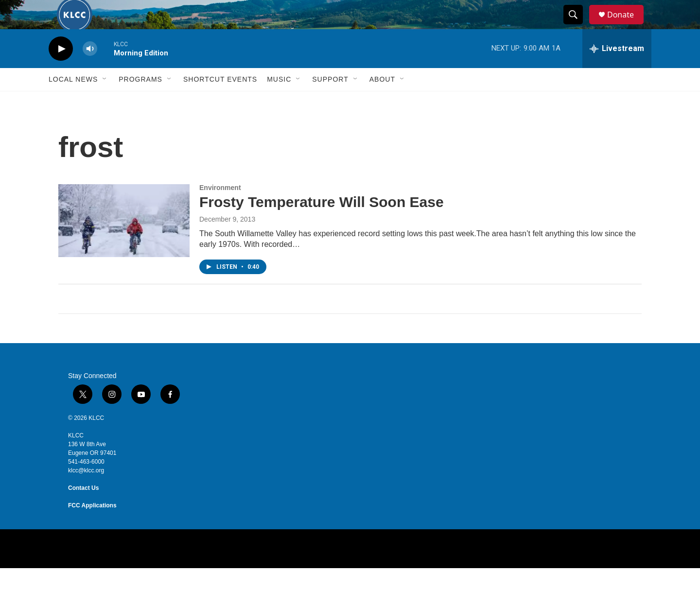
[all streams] (617, 70)
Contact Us (83, 510)
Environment (220, 209)
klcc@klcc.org (86, 492)
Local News (73, 101)
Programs (140, 101)
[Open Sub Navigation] (105, 101)
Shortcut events (220, 101)
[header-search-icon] (577, 26)
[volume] (90, 71)
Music (279, 101)
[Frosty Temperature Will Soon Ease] (124, 243)
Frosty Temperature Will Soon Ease (322, 224)
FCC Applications (92, 527)
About (382, 101)
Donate (627, 26)
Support (330, 101)
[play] (61, 71)
